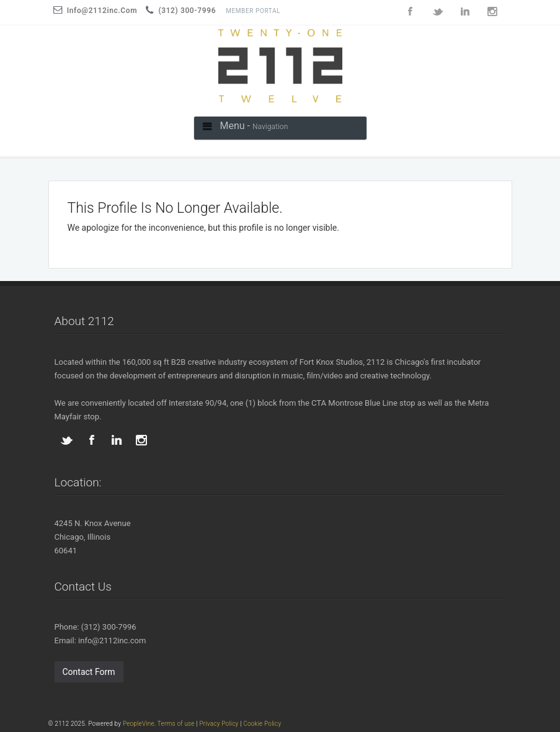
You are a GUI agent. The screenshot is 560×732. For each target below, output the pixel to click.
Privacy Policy (219, 724)
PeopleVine (139, 724)
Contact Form (89, 672)
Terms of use (176, 724)
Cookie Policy (262, 724)
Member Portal (253, 11)
